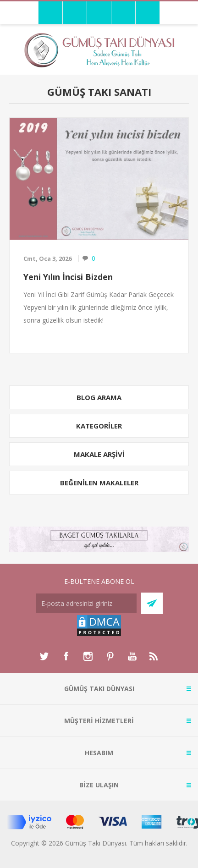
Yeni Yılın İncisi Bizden (68, 277)
